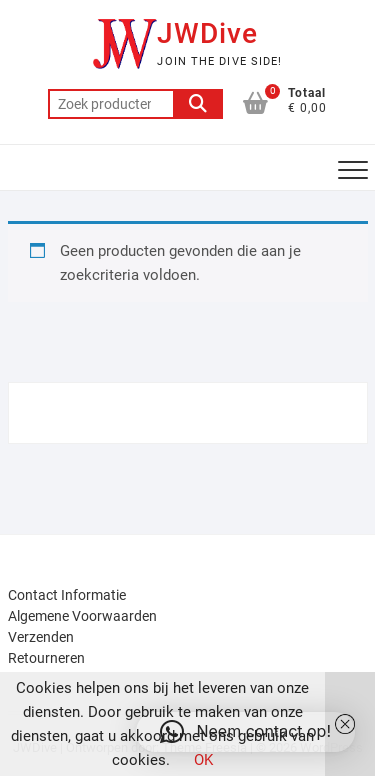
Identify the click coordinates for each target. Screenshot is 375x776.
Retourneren (46, 658)
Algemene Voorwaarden (82, 616)
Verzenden (41, 637)
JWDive (207, 33)
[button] (245, 732)
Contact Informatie (67, 595)
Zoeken (198, 104)
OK (203, 760)
